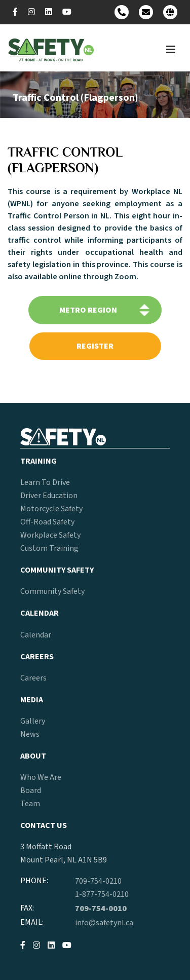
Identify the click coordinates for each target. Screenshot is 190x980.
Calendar (36, 635)
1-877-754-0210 (102, 894)
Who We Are (41, 777)
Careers (33, 678)
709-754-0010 (101, 909)
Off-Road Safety (47, 522)
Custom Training (49, 548)
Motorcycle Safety (51, 509)
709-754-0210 (98, 881)
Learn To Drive (45, 482)
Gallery (33, 721)
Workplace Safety (50, 535)
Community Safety (52, 591)
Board (31, 790)
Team (30, 804)
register (95, 346)
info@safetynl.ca (104, 923)
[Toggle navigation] (171, 50)
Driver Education (49, 496)
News (30, 734)
